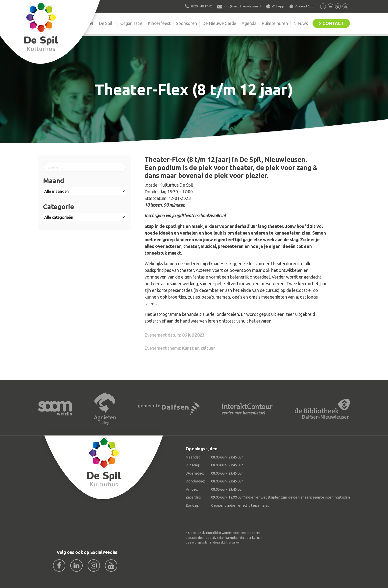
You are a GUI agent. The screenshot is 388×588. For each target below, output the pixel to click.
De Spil (106, 23)
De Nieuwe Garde (219, 23)
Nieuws (301, 23)
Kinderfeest (159, 23)
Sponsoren (186, 23)
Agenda (249, 23)
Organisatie (131, 23)
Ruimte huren (275, 23)
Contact (333, 23)
